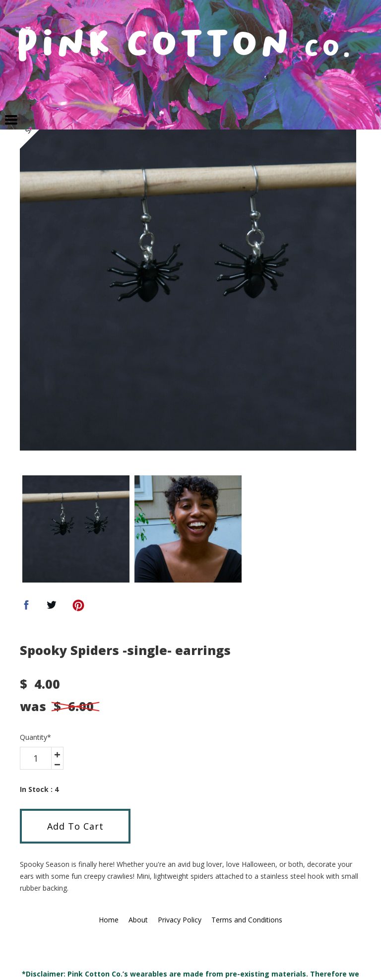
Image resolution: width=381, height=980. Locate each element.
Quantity (35, 737)
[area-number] (36, 758)
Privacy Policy (180, 920)
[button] (11, 120)
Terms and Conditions (247, 920)
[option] (188, 282)
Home (109, 920)
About (138, 920)
